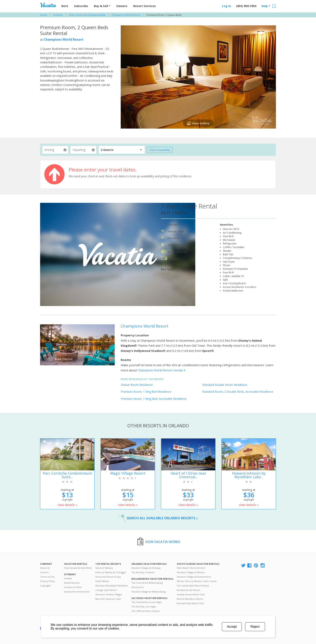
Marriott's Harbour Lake (108, 599)
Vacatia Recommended (77, 592)
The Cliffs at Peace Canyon (146, 611)
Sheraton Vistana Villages (109, 594)
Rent (65, 6)
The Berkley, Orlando (143, 572)
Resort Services (144, 6)
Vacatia (68, 578)
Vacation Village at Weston (191, 572)
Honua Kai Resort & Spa (108, 577)
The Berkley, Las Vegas (144, 606)
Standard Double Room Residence (225, 385)
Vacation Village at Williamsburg (148, 592)
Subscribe (81, 6)
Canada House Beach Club (191, 594)
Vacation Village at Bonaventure (194, 577)
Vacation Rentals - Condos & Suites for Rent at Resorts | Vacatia (48, 5)
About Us (45, 568)
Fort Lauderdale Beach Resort (193, 586)
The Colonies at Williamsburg (147, 583)
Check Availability (160, 150)
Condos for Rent (73, 587)
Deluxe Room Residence (137, 385)
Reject (255, 627)
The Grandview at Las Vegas (147, 602)
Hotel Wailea (102, 581)
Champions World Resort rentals (162, 370)
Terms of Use (47, 577)
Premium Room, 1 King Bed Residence (146, 392)
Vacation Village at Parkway (146, 568)
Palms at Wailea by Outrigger (111, 572)
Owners (122, 6)
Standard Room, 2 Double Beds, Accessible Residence (238, 392)
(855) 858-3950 (246, 6)
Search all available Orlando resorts (162, 518)
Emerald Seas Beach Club (190, 603)
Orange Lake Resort (106, 590)
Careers (44, 572)
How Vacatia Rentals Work (78, 568)
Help (266, 6)
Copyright (45, 586)
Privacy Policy (48, 581)
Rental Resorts (72, 583)
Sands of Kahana (104, 568)
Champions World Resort (63, 39)
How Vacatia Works (163, 542)
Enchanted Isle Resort (188, 590)
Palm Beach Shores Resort (191, 568)
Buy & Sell (102, 6)
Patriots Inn (138, 587)
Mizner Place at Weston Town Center (197, 581)
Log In (227, 6)
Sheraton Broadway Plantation (112, 586)
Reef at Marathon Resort (190, 599)
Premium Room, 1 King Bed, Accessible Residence (154, 399)
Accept (232, 627)
